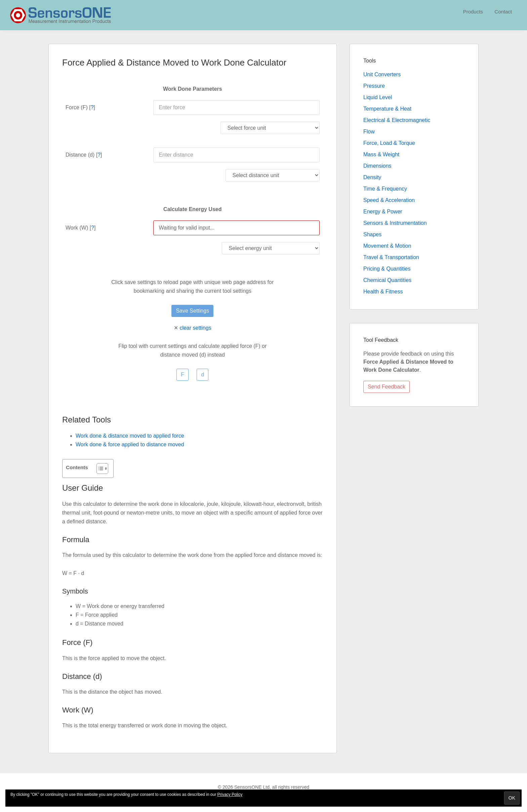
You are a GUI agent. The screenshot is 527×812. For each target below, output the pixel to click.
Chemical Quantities (387, 280)
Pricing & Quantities (387, 269)
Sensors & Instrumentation (395, 223)
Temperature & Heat (387, 109)
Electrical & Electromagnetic (397, 120)
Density (372, 177)
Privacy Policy (230, 795)
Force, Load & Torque (389, 143)
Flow (369, 132)
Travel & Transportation (391, 257)
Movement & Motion (387, 246)
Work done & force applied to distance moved (130, 444)
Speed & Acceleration (389, 200)
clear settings (195, 328)
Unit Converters (382, 74)
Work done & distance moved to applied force (130, 436)
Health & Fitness (383, 292)
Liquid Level (378, 97)
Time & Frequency (385, 189)
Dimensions (377, 166)
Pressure (374, 86)
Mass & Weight (381, 154)
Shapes (372, 234)
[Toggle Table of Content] (99, 469)
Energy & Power (383, 212)
